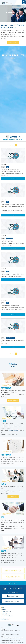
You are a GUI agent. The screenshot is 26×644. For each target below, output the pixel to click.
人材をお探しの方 (5, 614)
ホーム (3, 608)
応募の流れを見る (13, 42)
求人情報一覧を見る (13, 400)
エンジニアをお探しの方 (7, 616)
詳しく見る (13, 178)
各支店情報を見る (13, 497)
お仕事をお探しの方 (6, 612)
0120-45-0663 (13, 589)
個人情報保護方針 (5, 619)
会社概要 (3, 610)
